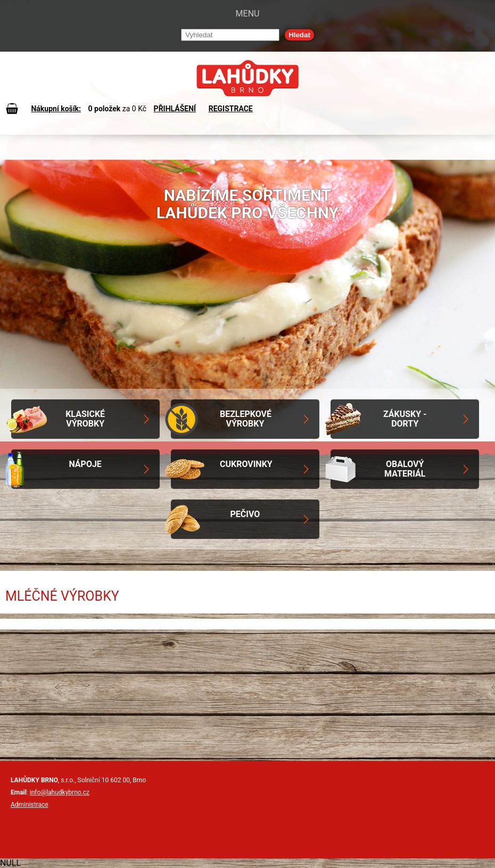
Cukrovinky (246, 464)
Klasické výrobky (85, 419)
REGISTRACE (231, 109)
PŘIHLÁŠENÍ (175, 109)
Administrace (30, 805)
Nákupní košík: (56, 109)
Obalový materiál (405, 469)
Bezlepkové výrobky (246, 419)
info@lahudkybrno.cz (60, 792)
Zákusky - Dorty (405, 419)
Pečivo (245, 514)
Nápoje (85, 464)
